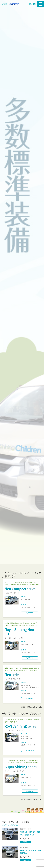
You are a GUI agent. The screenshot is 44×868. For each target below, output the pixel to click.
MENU (41, 4)
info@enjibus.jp (31, 4)
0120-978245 (34, 4)
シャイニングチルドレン (10, 4)
